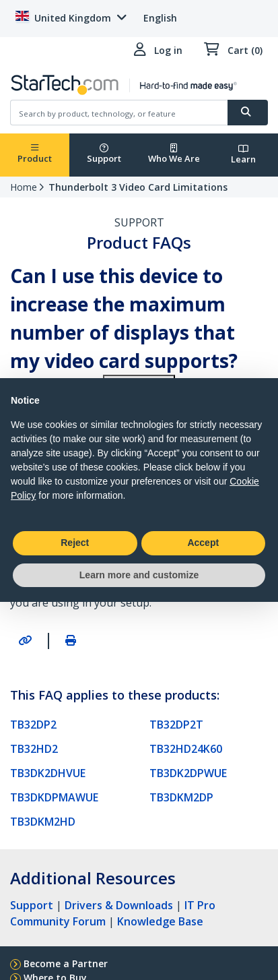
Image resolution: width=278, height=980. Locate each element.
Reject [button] (75, 543)
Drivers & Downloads (119, 905)
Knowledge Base (160, 921)
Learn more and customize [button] (139, 575)
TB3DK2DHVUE (48, 773)
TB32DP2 (33, 725)
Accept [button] (203, 543)
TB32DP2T (176, 725)
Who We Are (174, 154)
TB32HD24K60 (186, 749)
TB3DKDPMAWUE (54, 797)
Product (35, 154)
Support (104, 154)
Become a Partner (66, 963)
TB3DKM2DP (181, 797)
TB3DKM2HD (43, 822)
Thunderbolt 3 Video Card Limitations (138, 187)
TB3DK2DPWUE (188, 773)
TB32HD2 (34, 749)
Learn (243, 155)
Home (24, 187)
